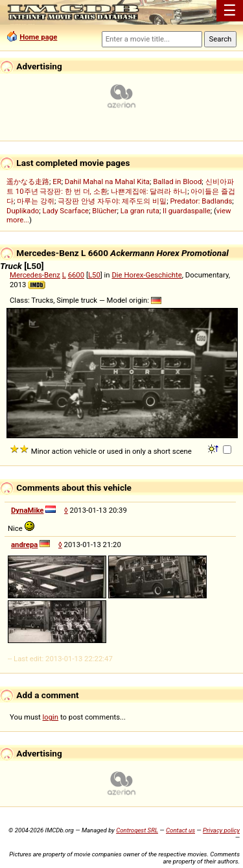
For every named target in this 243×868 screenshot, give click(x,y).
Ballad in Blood (177, 182)
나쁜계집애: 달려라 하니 (149, 191)
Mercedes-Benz (35, 275)
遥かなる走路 (28, 182)
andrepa (24, 545)
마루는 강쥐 (36, 201)
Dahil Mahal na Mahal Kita (107, 182)
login (51, 717)
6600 (76, 275)
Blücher (104, 211)
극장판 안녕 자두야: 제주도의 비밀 (112, 201)
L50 (94, 275)
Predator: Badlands (201, 201)
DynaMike (27, 510)
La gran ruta (140, 211)
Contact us (180, 830)
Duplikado (23, 211)
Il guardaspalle (187, 211)
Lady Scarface (66, 211)
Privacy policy (221, 830)
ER (57, 182)
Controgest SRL (137, 830)
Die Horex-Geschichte (146, 275)
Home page (38, 37)
